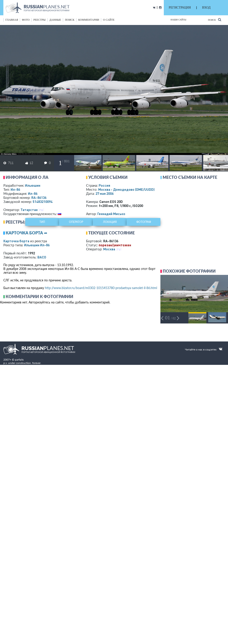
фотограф (144, 222)
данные (55, 20)
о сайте (109, 20)
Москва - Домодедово (126, 189)
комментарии (89, 20)
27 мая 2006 (105, 193)
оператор (76, 222)
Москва (109, 249)
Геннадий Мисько (111, 214)
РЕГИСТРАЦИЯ (180, 8)
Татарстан (29, 210)
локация (110, 222)
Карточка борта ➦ (26, 233)
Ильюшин (33, 185)
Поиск (215, 20)
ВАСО (42, 257)
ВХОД (206, 8)
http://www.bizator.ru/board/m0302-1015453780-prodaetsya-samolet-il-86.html (101, 288)
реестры (39, 20)
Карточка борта (16, 241)
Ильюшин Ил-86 (37, 245)
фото (26, 20)
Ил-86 (15, 189)
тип (42, 222)
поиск (70, 20)
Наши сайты (178, 20)
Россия (104, 185)
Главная (12, 20)
